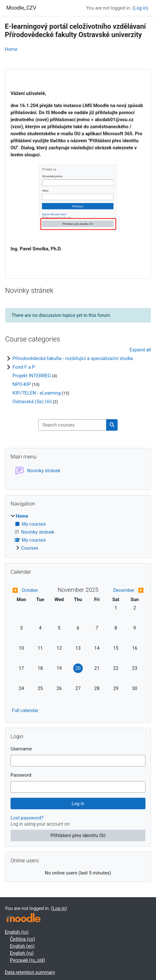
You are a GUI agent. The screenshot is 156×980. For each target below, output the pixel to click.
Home (11, 49)
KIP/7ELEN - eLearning (37, 393)
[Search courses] (72, 425)
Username (21, 749)
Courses (30, 548)
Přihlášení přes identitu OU (78, 835)
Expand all (140, 350)
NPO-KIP (22, 384)
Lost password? (27, 818)
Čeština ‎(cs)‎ (22, 939)
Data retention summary (30, 972)
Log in (140, 8)
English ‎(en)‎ (22, 946)
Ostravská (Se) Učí (32, 402)
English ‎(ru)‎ (17, 932)
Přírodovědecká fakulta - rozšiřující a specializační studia (73, 358)
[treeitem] (78, 532)
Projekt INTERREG (32, 376)
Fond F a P (24, 367)
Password (21, 775)
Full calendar (25, 710)
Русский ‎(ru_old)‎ (27, 960)
